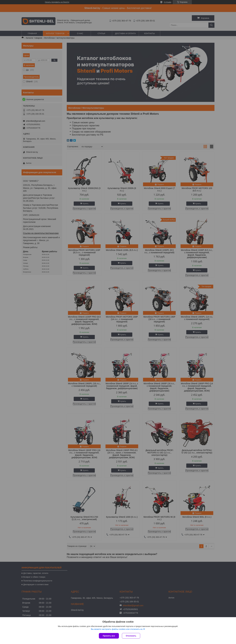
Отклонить (131, 636)
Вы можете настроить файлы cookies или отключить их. (117, 629)
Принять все (109, 636)
